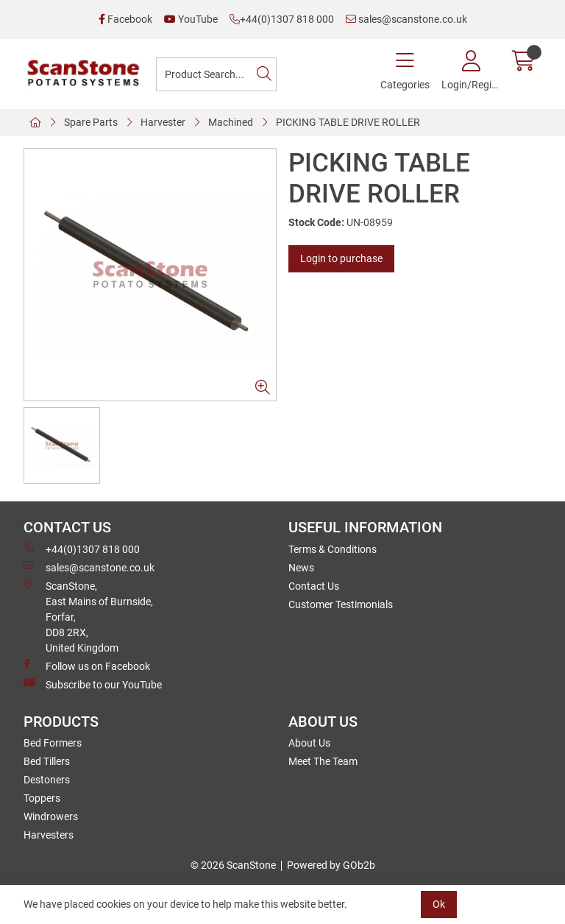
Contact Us (314, 586)
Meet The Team (323, 761)
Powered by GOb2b (331, 865)
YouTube (191, 19)
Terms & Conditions (333, 549)
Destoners (47, 780)
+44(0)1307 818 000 (282, 19)
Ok (439, 904)
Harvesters (49, 835)
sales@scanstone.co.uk (406, 19)
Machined (231, 122)
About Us (309, 743)
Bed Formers (53, 743)
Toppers (42, 798)
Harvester (163, 122)
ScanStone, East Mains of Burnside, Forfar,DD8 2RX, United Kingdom (88, 616)
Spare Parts (91, 122)
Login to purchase (341, 258)
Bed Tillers (47, 761)
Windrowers (51, 817)
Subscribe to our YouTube (93, 684)
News (301, 568)
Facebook (125, 19)
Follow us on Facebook (87, 666)
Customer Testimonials (341, 604)
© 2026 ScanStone (233, 865)
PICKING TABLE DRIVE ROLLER (348, 122)
